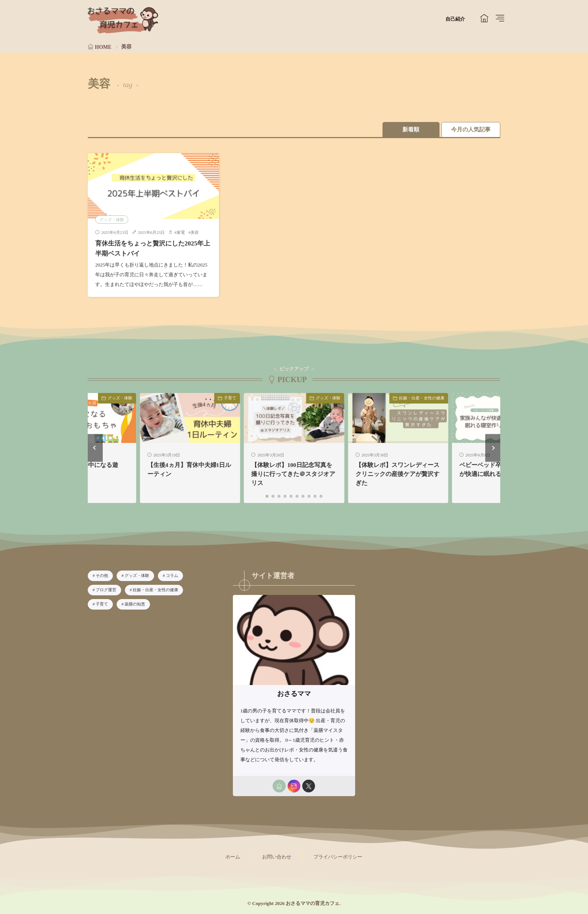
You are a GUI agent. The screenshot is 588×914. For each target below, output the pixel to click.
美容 (195, 232)
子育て (230, 398)
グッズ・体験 (112, 219)
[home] (279, 786)
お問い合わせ (277, 857)
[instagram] (294, 786)
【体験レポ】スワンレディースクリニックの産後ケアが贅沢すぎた (397, 474)
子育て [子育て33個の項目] (102, 604)
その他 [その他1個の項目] (102, 575)
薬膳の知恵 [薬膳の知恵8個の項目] (135, 604)
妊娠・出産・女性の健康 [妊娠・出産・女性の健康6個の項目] (155, 589)
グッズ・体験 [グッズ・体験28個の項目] (137, 575)
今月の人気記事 (470, 129)
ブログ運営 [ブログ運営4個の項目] (106, 589)
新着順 (409, 129)
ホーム (233, 857)
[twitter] (309, 786)
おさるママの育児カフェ (313, 903)
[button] (95, 448)
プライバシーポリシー (338, 857)
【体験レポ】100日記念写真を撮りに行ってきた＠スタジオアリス (293, 474)
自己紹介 (455, 19)
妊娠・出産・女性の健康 (422, 398)
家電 (181, 232)
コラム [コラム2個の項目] (172, 575)
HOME (103, 47)
